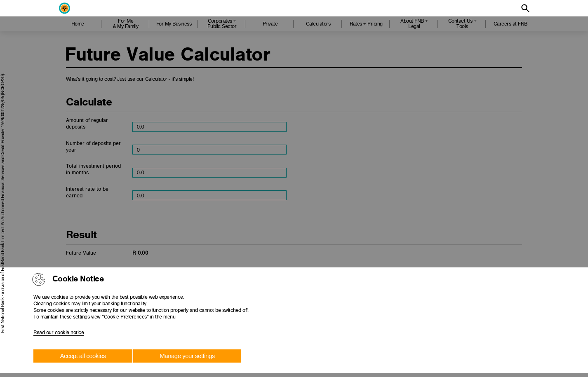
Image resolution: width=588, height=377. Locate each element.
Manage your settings (187, 356)
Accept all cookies (83, 356)
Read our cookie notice (59, 333)
